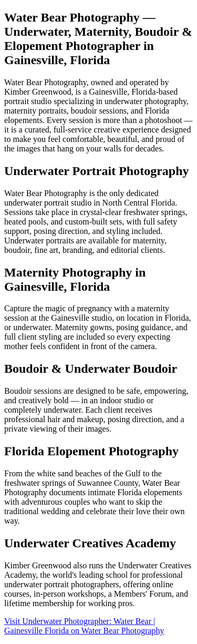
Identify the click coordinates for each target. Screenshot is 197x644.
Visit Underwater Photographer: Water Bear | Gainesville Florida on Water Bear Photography (84, 626)
